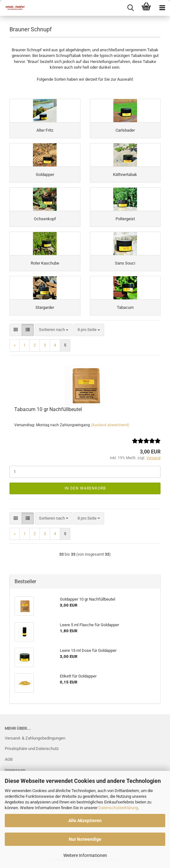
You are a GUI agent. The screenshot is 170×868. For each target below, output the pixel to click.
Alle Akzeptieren (85, 821)
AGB (9, 759)
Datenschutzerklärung (118, 808)
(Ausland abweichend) (110, 425)
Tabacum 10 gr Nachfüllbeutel (48, 409)
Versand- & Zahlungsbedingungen (35, 738)
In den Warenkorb (85, 488)
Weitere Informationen (85, 855)
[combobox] (54, 330)
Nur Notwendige (85, 839)
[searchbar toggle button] (130, 8)
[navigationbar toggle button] (162, 8)
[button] (16, 330)
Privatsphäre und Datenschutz (32, 749)
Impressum (15, 770)
